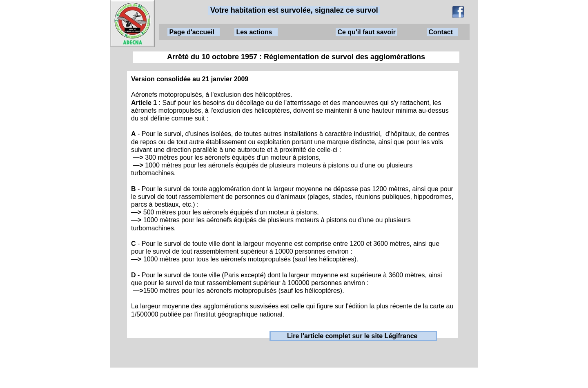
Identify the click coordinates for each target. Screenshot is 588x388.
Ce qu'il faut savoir (366, 32)
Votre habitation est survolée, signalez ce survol (294, 10)
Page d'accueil (194, 32)
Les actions (256, 32)
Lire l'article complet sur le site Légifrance (353, 336)
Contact (442, 32)
